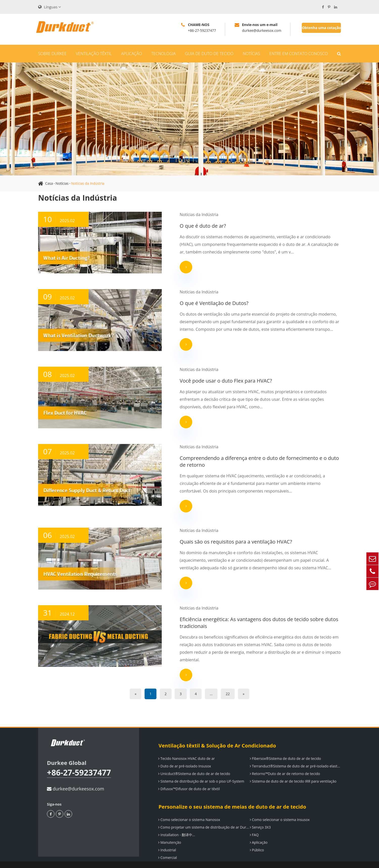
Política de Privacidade (322, 860)
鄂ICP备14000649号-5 (265, 860)
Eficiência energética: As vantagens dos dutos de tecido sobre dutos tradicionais (238, 620)
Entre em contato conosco (299, 54)
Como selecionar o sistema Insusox (280, 810)
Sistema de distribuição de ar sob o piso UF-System (201, 771)
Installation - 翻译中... (176, 825)
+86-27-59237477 (79, 763)
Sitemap (294, 860)
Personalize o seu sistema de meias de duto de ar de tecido (232, 797)
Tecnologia (164, 54)
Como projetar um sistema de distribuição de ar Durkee (204, 817)
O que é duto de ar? (182, 226)
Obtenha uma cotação (321, 28)
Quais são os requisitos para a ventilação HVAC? (215, 540)
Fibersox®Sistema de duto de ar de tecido (285, 749)
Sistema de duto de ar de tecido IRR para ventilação (293, 771)
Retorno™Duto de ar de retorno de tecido (285, 764)
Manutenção (169, 832)
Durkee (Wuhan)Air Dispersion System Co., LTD (108, 860)
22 (230, 684)
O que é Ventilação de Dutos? (194, 303)
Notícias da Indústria (88, 183)
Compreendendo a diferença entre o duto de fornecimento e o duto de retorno (242, 460)
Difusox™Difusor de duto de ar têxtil (189, 779)
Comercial (167, 848)
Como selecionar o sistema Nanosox (189, 810)
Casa (49, 183)
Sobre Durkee (52, 54)
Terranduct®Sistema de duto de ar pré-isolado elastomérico (295, 756)
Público (257, 840)
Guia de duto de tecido (209, 54)
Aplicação (132, 54)
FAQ (254, 825)
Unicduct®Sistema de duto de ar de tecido (194, 764)
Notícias (251, 54)
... (213, 684)
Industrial (167, 840)
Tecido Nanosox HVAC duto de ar (186, 749)
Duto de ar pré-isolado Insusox (184, 756)
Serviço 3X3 (260, 817)
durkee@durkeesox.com (76, 779)
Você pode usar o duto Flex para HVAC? (205, 379)
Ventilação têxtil (94, 54)
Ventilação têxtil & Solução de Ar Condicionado (217, 736)
